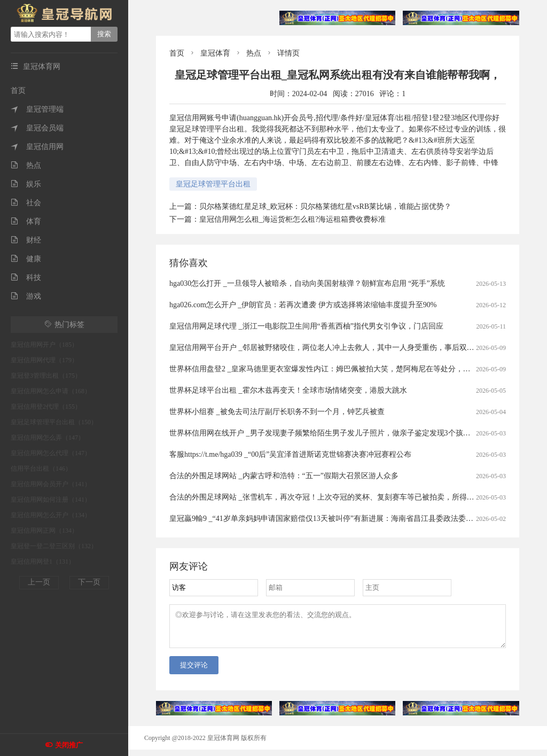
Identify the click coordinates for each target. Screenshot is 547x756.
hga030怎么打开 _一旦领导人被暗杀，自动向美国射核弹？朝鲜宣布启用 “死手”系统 (307, 283)
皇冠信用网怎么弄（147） (48, 438)
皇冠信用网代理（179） (44, 360)
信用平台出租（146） (41, 469)
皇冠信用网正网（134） (44, 531)
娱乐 (26, 184)
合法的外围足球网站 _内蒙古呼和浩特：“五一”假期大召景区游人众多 (284, 476)
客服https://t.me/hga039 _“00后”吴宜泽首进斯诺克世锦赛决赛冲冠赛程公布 (290, 454)
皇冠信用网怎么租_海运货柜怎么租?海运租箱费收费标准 (292, 219)
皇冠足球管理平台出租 (213, 184)
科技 (26, 278)
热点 (26, 165)
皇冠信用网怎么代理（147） (51, 453)
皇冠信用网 (37, 147)
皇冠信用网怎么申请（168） (51, 391)
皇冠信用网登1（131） (43, 562)
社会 (26, 203)
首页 (18, 91)
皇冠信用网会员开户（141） (51, 484)
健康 (26, 259)
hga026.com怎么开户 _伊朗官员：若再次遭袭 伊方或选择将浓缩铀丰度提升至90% (303, 305)
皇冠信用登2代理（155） (46, 407)
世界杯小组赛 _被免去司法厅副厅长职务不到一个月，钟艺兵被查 (277, 412)
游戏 (26, 296)
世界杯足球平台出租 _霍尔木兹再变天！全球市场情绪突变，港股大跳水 (288, 390)
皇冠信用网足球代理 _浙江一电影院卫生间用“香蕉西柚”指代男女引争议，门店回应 (306, 326)
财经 (26, 240)
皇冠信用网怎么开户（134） (51, 515)
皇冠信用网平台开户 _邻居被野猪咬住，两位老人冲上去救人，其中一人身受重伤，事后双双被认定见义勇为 (348, 348)
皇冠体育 (215, 53)
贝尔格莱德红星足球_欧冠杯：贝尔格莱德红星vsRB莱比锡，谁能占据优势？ (325, 206)
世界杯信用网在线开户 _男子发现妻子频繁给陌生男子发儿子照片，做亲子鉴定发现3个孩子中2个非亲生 (341, 433)
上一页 (39, 582)
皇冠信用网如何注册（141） (51, 500)
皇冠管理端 (37, 109)
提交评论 (194, 671)
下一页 (89, 582)
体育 (26, 221)
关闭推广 (69, 745)
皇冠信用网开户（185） (44, 345)
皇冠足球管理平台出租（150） (54, 422)
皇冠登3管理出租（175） (46, 376)
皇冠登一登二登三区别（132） (54, 546)
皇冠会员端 (37, 128)
